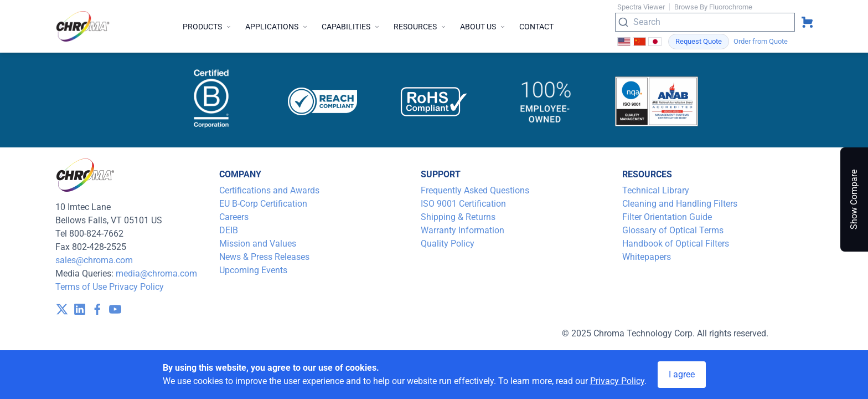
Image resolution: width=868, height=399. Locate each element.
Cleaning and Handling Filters (680, 204)
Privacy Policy (136, 287)
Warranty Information (463, 230)
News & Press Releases (264, 257)
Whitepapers (647, 257)
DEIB (229, 230)
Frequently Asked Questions (475, 190)
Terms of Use (81, 287)
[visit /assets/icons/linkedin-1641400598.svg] (80, 309)
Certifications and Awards (269, 190)
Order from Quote (761, 41)
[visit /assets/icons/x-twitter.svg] (62, 309)
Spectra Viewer (641, 7)
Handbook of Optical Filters (676, 244)
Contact (536, 27)
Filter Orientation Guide (667, 217)
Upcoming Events (253, 270)
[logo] (83, 26)
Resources (420, 27)
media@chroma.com (156, 273)
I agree (682, 374)
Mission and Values (258, 244)
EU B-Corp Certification (263, 204)
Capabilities (351, 27)
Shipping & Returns (458, 217)
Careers (234, 217)
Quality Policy (448, 244)
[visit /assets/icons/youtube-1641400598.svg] (115, 309)
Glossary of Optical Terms (673, 230)
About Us (483, 27)
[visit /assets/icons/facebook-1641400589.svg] (97, 309)
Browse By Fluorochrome (713, 7)
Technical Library (656, 190)
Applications (277, 27)
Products (207, 27)
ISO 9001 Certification (463, 204)
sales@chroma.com (94, 260)
